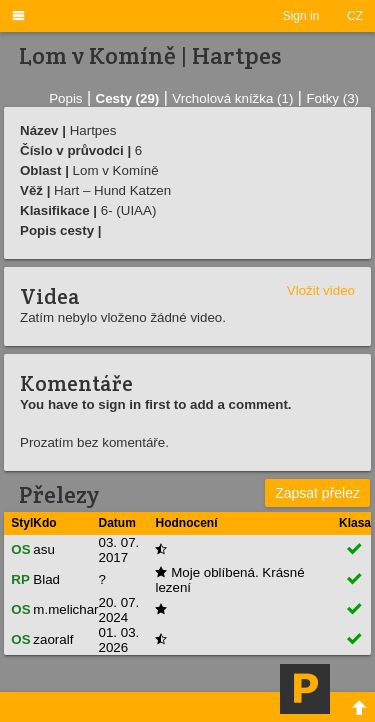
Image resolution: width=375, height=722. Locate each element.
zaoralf (53, 639)
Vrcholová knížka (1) (232, 98)
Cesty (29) (128, 98)
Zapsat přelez (317, 493)
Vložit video (321, 290)
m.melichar (65, 609)
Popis (65, 98)
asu (44, 549)
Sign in (301, 16)
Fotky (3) (332, 98)
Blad (46, 579)
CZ (355, 16)
